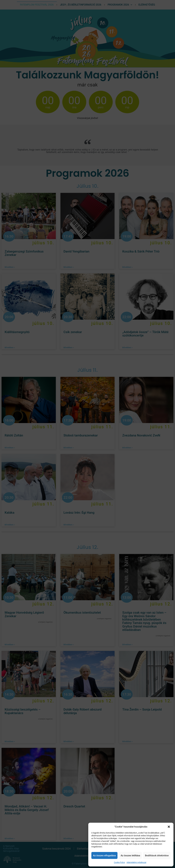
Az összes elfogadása (104, 856)
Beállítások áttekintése (157, 856)
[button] (169, 827)
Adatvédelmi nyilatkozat (136, 862)
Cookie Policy (120, 862)
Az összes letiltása (130, 856)
